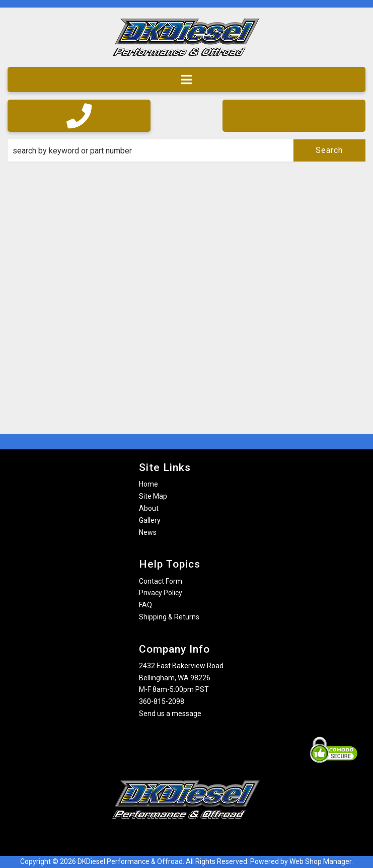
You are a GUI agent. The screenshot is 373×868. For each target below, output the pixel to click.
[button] (186, 150)
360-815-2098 (162, 701)
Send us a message (170, 714)
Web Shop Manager (320, 861)
